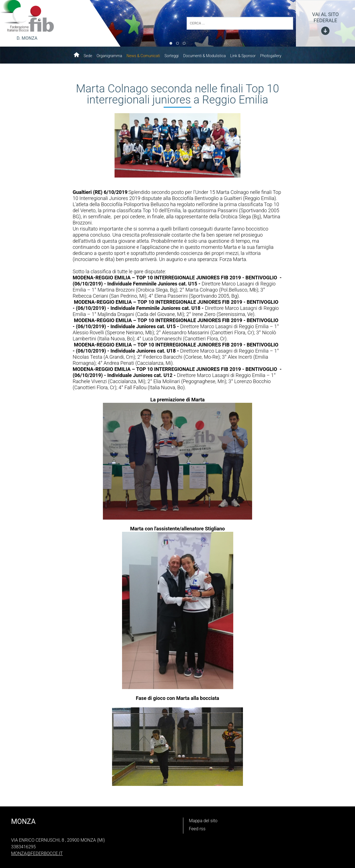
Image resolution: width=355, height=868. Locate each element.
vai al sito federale (325, 17)
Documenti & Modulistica (204, 56)
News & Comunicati (143, 56)
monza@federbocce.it (37, 853)
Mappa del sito (203, 821)
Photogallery (271, 56)
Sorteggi (172, 56)
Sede (88, 56)
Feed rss (197, 829)
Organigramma (109, 56)
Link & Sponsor (243, 56)
